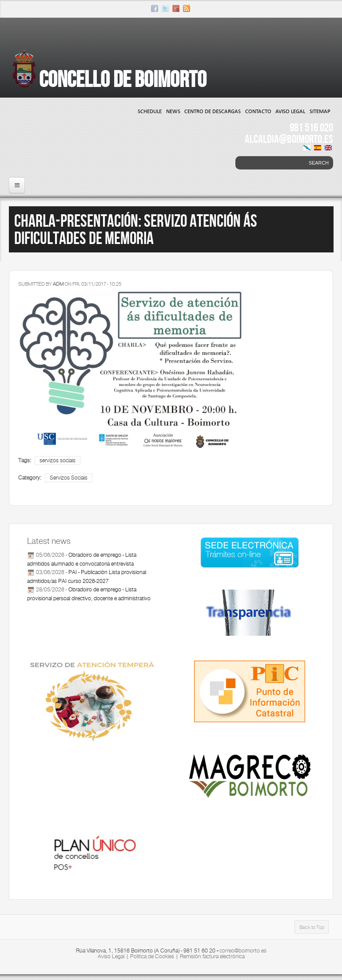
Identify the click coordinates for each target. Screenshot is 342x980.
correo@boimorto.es (243, 951)
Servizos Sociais (69, 478)
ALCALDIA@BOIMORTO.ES (289, 139)
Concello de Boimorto (123, 79)
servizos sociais (58, 460)
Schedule (150, 111)
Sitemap (320, 111)
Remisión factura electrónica (212, 956)
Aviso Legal (290, 111)
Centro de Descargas (213, 111)
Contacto (258, 111)
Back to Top (312, 927)
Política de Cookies (152, 956)
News (173, 111)
